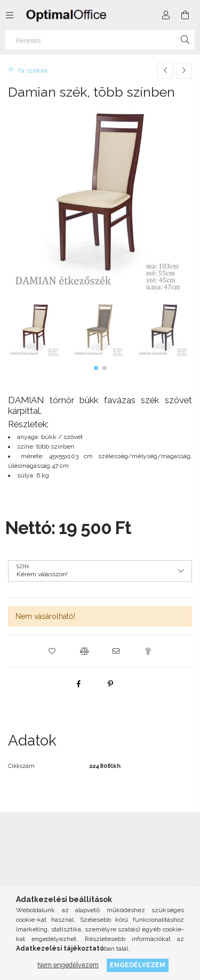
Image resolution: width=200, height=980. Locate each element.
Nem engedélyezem (68, 965)
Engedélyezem (138, 965)
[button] (96, 368)
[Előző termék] (165, 70)
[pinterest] (110, 684)
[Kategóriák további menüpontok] (10, 15)
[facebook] (78, 684)
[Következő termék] (184, 70)
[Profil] (166, 15)
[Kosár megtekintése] (185, 15)
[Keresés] (100, 40)
